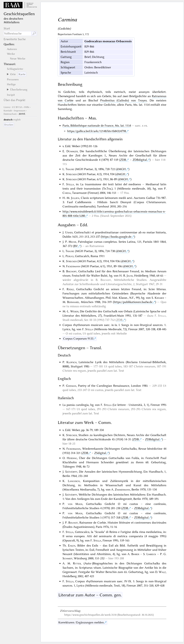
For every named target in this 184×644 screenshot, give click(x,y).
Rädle (70, 289)
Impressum (20, 111)
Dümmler (72, 151)
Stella (70, 184)
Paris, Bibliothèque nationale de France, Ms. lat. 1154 (97, 126)
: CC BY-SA (13, 107)
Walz (162, 572)
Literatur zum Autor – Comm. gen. (90, 595)
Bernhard (73, 302)
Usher (69, 232)
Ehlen (72, 546)
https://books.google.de (117, 237)
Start (7, 28)
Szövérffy (71, 472)
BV (76, 246)
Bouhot (73, 523)
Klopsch (71, 362)
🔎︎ (34, 33)
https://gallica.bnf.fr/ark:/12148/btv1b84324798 (97, 131)
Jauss (130, 276)
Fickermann (73, 266)
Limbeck (151, 554)
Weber (74, 311)
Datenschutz (10, 114)
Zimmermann (122, 489)
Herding (72, 458)
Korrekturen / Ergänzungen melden (81, 622)
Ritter (77, 563)
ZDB (123, 160)
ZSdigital (100, 453)
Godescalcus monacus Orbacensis (108, 41)
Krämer (159, 298)
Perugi (70, 256)
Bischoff (71, 271)
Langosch (74, 481)
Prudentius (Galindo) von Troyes (123, 100)
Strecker (71, 174)
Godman (71, 386)
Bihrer (135, 554)
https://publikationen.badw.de (133, 302)
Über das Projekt (15, 100)
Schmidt (67, 558)
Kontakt (8, 111)
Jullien (75, 198)
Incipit (11, 95)
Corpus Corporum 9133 (78, 339)
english (17, 120)
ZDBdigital (140, 160)
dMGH (121, 169)
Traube (70, 169)
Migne (72, 242)
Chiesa (67, 193)
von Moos (75, 504)
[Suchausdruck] (18, 34)
